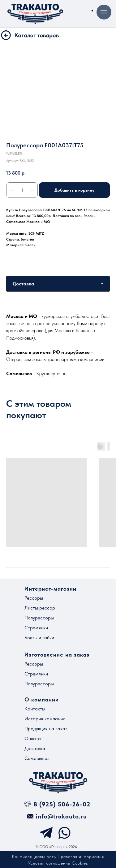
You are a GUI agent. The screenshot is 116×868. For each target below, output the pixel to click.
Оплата (33, 738)
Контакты (35, 709)
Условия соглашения (49, 863)
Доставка (35, 748)
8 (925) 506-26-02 (62, 804)
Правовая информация (81, 857)
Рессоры (34, 598)
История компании (45, 719)
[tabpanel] (58, 345)
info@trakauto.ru (61, 816)
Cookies (80, 863)
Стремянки (36, 628)
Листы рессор (40, 608)
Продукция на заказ (46, 729)
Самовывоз (37, 758)
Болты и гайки (39, 638)
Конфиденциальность (34, 857)
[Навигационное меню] (104, 12)
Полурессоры (39, 618)
